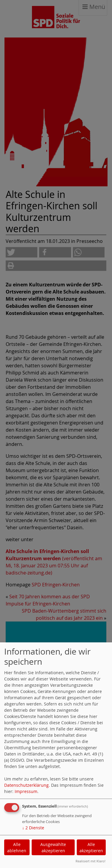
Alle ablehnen (17, 847)
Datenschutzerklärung (26, 785)
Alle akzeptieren (91, 847)
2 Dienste (33, 828)
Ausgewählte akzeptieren (53, 847)
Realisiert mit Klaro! (90, 861)
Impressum (26, 791)
